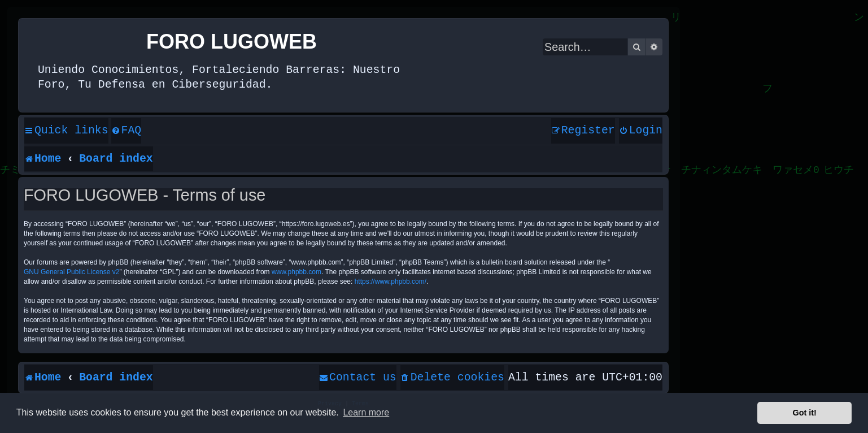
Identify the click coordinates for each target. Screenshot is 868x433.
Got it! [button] (805, 413)
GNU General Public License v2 (71, 272)
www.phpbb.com (296, 272)
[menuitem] (127, 131)
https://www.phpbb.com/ (391, 282)
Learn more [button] (366, 412)
